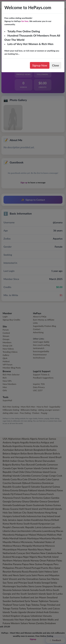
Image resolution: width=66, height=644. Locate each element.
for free (25, 21)
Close (56, 65)
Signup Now (40, 65)
